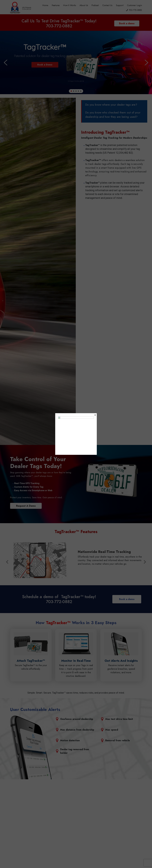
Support (120, 5)
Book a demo (127, 23)
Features (56, 5)
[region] (76, 62)
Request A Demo (26, 506)
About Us (84, 5)
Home (45, 5)
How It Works (70, 5)
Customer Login (134, 5)
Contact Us (107, 5)
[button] (6, 63)
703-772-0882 (135, 10)
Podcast (95, 5)
